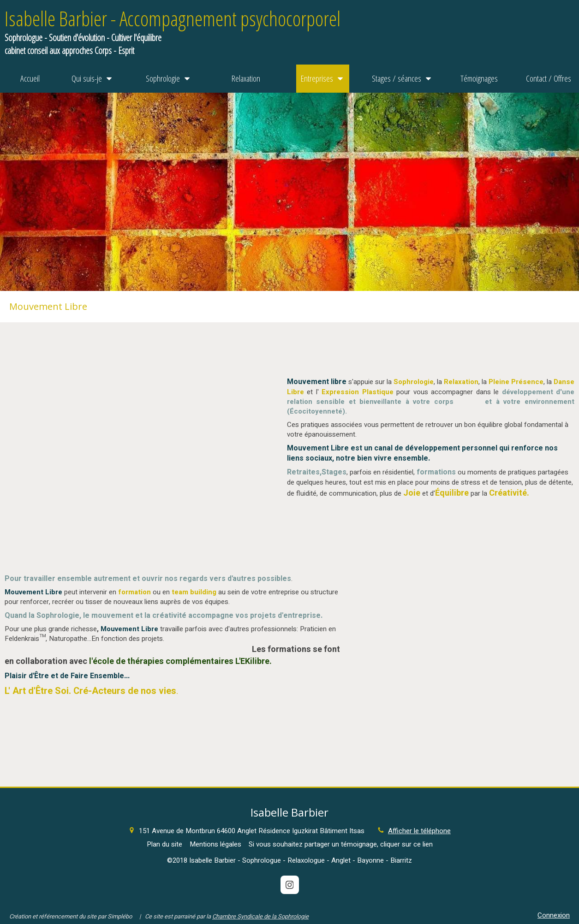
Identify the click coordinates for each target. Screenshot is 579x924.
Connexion (554, 915)
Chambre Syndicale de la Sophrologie (260, 916)
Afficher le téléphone (419, 831)
